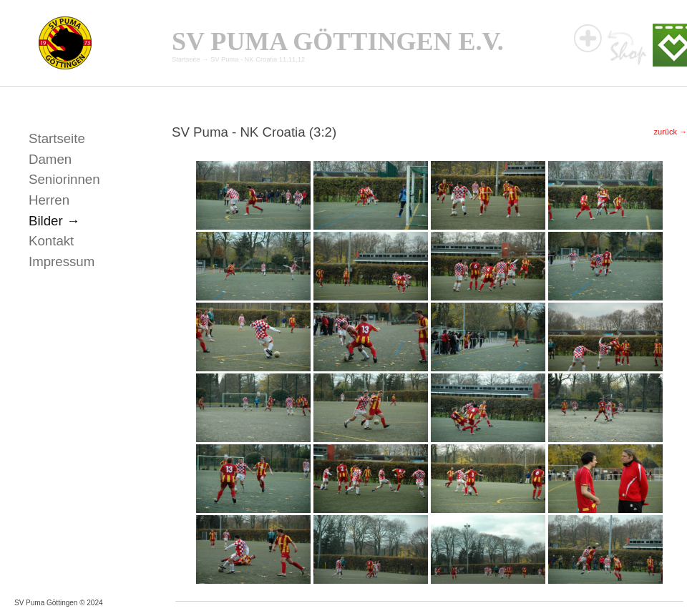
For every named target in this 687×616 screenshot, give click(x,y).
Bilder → (54, 221)
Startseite (186, 59)
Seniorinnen (64, 179)
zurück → (671, 132)
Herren (49, 200)
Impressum (62, 261)
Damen (50, 159)
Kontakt (51, 241)
